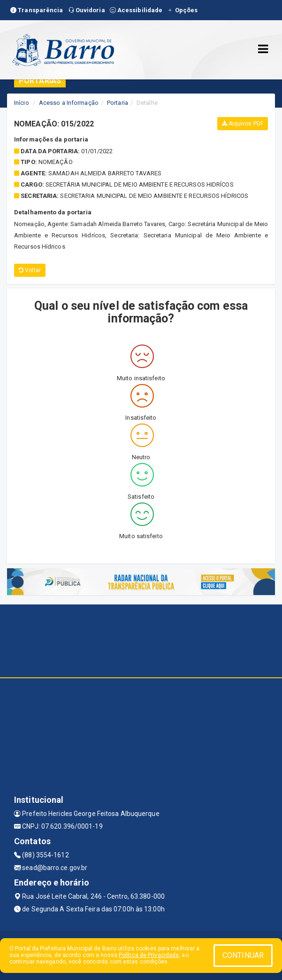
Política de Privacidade (149, 955)
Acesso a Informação (69, 103)
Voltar (30, 270)
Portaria (118, 103)
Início (22, 103)
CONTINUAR (243, 955)
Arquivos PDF (243, 124)
